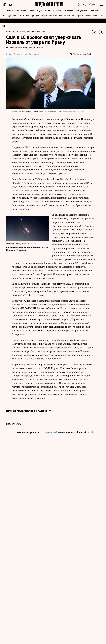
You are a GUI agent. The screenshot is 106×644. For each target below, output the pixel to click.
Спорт (21, 15)
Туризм (88, 15)
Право (96, 15)
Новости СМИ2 (17, 426)
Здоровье (12, 15)
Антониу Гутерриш (65, 228)
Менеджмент (81, 10)
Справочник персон (73, 15)
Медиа (32, 10)
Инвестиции (7, 10)
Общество (69, 10)
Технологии (21, 10)
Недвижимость (44, 10)
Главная (13, 32)
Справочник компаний (52, 15)
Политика (57, 10)
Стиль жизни (95, 10)
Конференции (33, 15)
